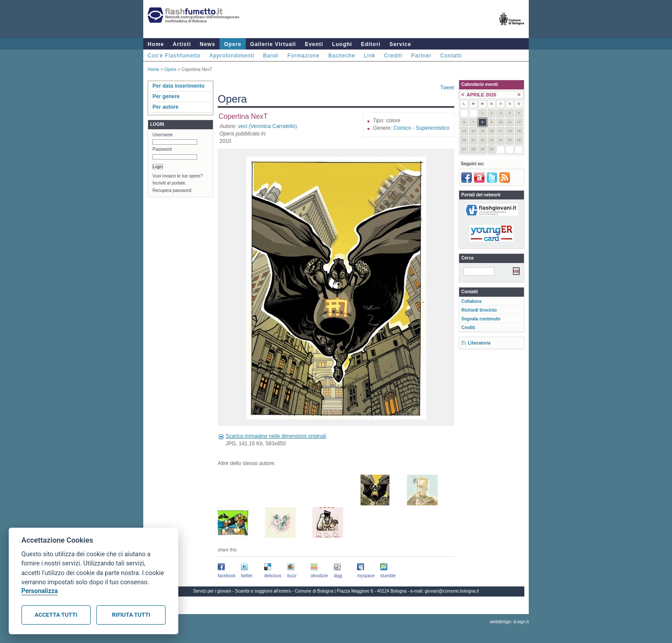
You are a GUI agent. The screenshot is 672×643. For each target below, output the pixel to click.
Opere (233, 44)
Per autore (165, 107)
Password (162, 149)
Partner (421, 56)
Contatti (451, 56)
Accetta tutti (56, 615)
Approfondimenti (232, 56)
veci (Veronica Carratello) (267, 126)
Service (400, 44)
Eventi (314, 44)
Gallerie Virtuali (273, 44)
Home (156, 44)
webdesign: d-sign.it (509, 622)
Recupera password (172, 190)
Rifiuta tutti (131, 615)
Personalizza (40, 591)
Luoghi (342, 44)
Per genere (166, 96)
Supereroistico (433, 128)
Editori (371, 44)
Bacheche (341, 56)
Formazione (303, 56)
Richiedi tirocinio (479, 310)
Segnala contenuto (481, 319)
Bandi (271, 56)
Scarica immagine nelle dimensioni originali (276, 436)
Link (370, 56)
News (207, 44)
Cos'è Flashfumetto (174, 56)
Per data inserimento (179, 86)
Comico (402, 128)
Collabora (471, 301)
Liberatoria (479, 343)
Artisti (182, 44)
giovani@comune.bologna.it (452, 591)
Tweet (447, 88)
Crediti (393, 56)
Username (163, 135)
